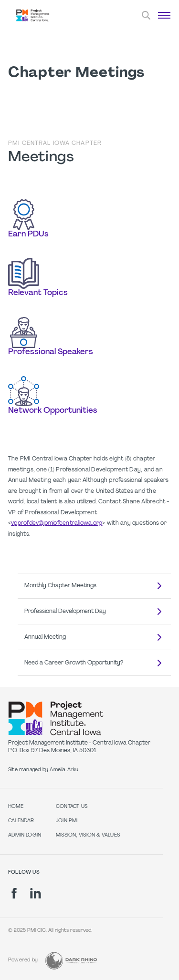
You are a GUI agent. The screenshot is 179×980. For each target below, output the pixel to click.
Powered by (23, 960)
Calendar (21, 821)
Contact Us (72, 807)
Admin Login (25, 835)
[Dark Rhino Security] (71, 961)
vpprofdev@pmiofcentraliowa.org (57, 523)
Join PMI (67, 821)
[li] (36, 893)
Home (16, 807)
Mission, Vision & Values (88, 835)
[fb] (14, 893)
